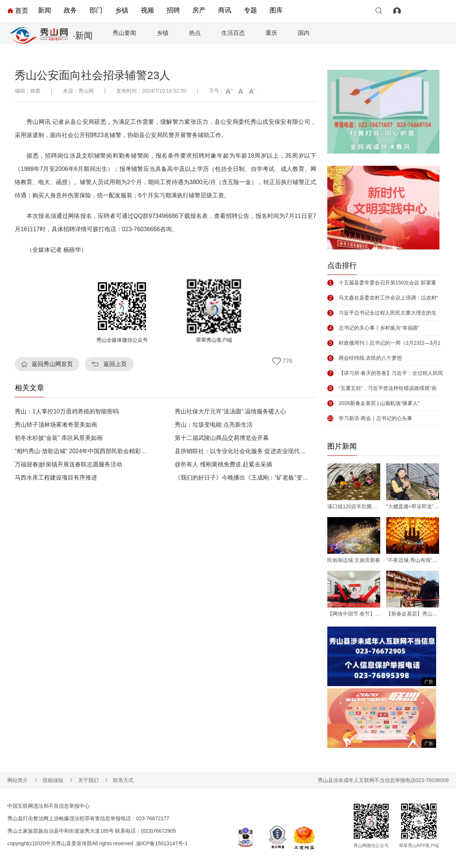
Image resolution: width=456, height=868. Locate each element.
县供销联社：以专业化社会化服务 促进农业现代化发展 (242, 451)
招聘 (173, 10)
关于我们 (93, 780)
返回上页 (115, 364)
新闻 (44, 10)
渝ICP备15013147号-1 (162, 843)
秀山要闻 (124, 33)
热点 (195, 33)
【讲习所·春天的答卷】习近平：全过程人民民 (385, 373)
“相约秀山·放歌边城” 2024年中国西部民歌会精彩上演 (82, 451)
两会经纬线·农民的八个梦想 (365, 358)
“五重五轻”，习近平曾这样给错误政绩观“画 (382, 388)
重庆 (271, 33)
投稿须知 (57, 780)
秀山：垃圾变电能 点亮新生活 (214, 425)
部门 (96, 10)
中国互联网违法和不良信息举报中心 (49, 806)
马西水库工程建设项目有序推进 (56, 478)
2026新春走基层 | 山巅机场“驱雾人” (373, 403)
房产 (199, 10)
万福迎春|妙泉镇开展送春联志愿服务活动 (68, 465)
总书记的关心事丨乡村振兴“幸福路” (373, 328)
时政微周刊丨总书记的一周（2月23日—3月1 (384, 343)
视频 (147, 10)
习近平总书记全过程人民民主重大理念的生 (382, 313)
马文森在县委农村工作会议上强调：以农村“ (383, 298)
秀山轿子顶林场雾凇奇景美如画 (56, 425)
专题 (250, 10)
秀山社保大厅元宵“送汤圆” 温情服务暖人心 (230, 412)
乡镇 (122, 10)
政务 (70, 10)
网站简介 (22, 780)
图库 (276, 10)
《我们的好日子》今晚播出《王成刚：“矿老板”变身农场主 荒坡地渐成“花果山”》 (242, 478)
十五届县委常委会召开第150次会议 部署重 (382, 283)
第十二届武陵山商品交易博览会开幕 (222, 438)
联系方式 (123, 780)
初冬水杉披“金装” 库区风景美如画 (59, 438)
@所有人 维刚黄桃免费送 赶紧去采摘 (223, 465)
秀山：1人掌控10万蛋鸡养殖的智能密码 (67, 412)
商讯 (225, 10)
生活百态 (233, 33)
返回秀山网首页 (52, 364)
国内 (304, 33)
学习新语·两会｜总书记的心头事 (370, 418)
